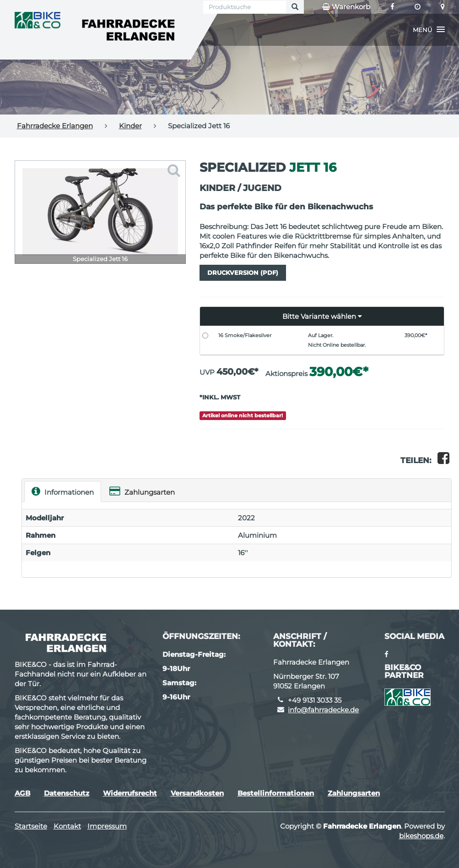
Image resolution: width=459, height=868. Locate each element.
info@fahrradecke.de (323, 710)
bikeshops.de (421, 836)
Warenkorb (346, 7)
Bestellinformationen (276, 793)
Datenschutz (67, 793)
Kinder (130, 126)
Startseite (31, 826)
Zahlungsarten (142, 491)
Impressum (107, 826)
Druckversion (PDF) (243, 273)
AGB (22, 793)
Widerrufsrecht (130, 793)
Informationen (63, 491)
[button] (429, 30)
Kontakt (67, 826)
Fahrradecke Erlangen (55, 126)
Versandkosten (197, 793)
